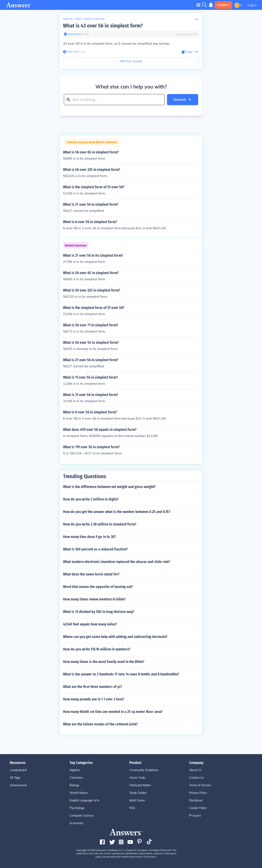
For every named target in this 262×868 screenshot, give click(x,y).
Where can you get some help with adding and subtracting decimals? (115, 637)
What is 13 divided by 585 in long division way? (99, 612)
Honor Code (137, 778)
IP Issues (195, 816)
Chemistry (76, 778)
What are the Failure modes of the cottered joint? (100, 724)
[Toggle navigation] (198, 5)
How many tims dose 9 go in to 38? (89, 537)
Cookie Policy (198, 808)
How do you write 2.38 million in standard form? (100, 524)
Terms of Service (200, 785)
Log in (252, 5)
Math (79, 19)
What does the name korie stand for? (91, 574)
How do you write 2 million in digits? (91, 499)
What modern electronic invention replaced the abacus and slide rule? (117, 562)
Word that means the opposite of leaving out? (98, 587)
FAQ (132, 808)
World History (79, 793)
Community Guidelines (144, 770)
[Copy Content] (187, 52)
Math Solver (137, 800)
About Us (195, 770)
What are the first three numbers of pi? (93, 687)
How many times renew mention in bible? (94, 599)
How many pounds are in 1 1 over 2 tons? (94, 699)
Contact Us (196, 778)
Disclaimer (196, 800)
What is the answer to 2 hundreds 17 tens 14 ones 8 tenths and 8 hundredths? (121, 674)
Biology (74, 785)
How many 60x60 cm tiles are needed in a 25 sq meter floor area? (113, 712)
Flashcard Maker (140, 785)
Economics (77, 823)
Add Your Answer (131, 61)
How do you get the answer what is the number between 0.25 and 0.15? (117, 512)
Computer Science (82, 816)
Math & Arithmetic (95, 19)
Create (223, 5)
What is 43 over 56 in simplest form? (103, 26)
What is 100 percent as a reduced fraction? (95, 549)
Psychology (77, 808)
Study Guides (138, 793)
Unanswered (18, 785)
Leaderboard (18, 770)
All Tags (15, 778)
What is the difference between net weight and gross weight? (109, 487)
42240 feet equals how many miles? (90, 624)
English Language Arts (84, 800)
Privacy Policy (198, 793)
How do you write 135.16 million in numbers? (97, 649)
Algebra (75, 770)
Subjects (68, 19)
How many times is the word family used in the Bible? (104, 662)
